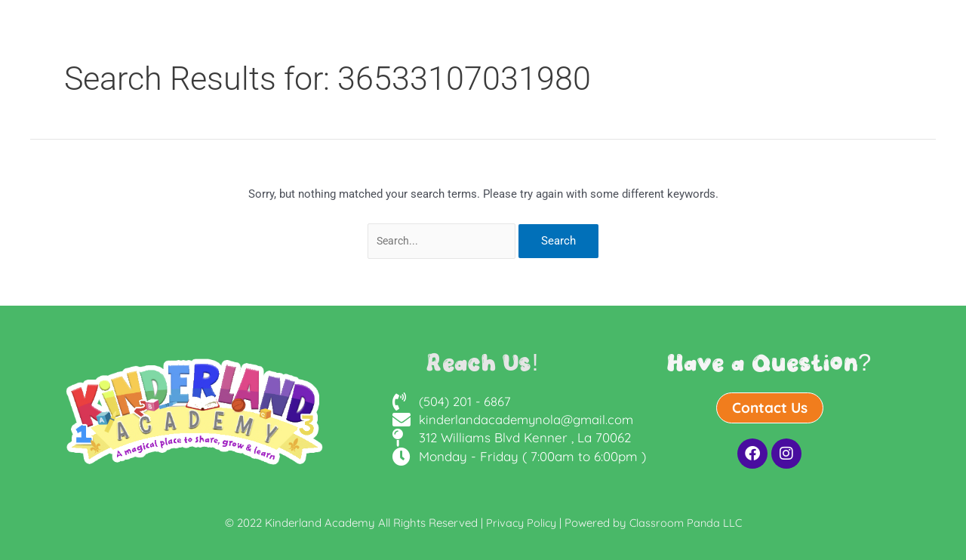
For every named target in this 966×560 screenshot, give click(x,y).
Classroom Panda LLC (687, 523)
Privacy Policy (520, 523)
